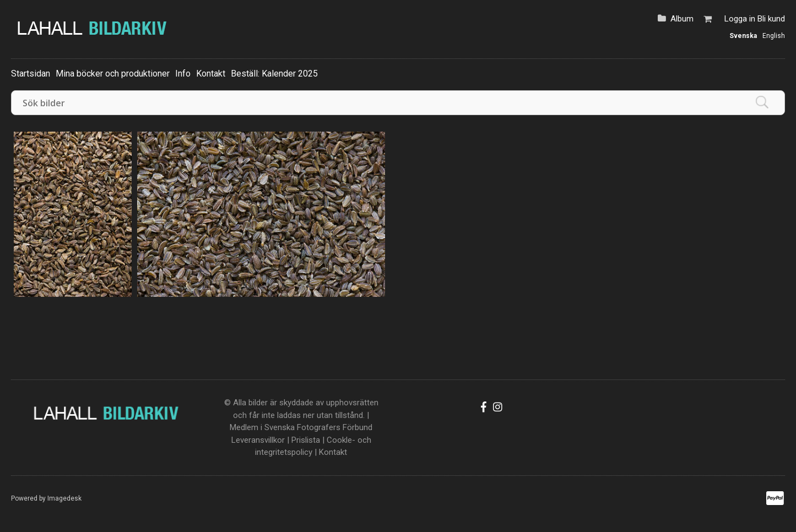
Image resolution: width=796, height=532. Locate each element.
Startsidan (31, 74)
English (774, 36)
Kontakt (211, 74)
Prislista (306, 440)
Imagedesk (64, 498)
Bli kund (771, 19)
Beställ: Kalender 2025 (274, 74)
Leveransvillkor (258, 440)
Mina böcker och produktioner (113, 74)
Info (183, 74)
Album (682, 19)
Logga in (740, 19)
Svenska (743, 36)
